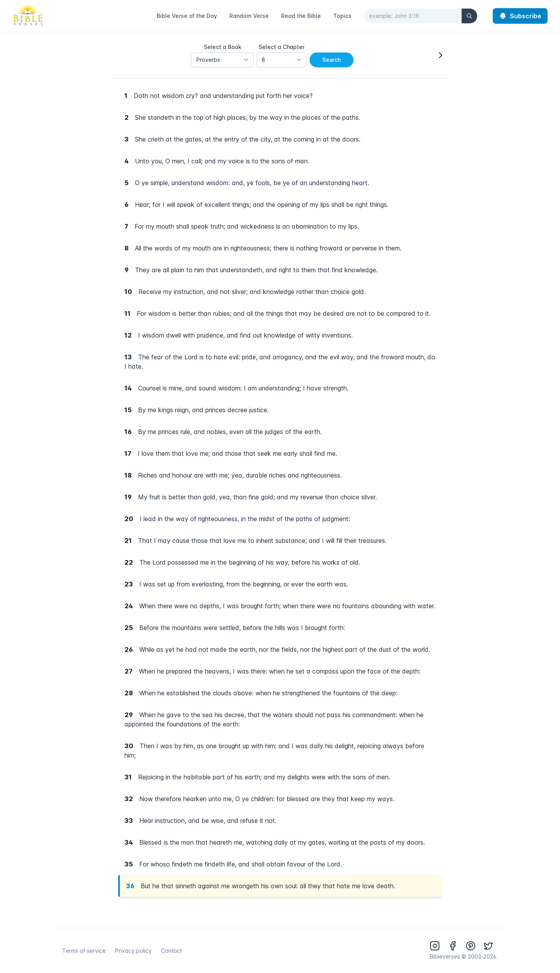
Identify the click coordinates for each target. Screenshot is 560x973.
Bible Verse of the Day (187, 16)
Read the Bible (301, 16)
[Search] (469, 16)
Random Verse (249, 16)
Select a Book (223, 47)
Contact (171, 951)
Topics (342, 16)
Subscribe (520, 16)
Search (332, 60)
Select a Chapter (282, 47)
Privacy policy (133, 951)
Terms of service (84, 951)
